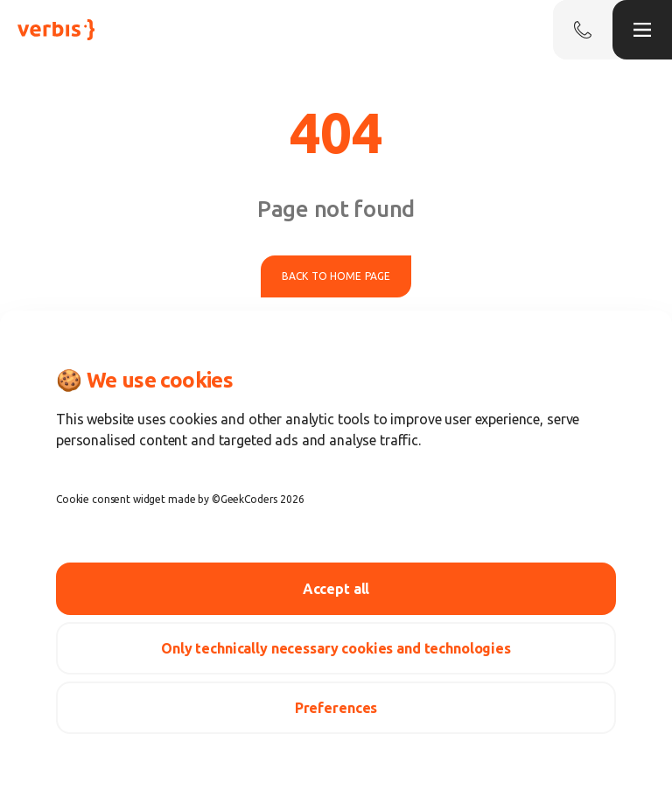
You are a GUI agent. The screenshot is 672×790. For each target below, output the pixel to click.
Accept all (336, 589)
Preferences (336, 708)
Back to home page (336, 276)
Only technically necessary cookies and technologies (336, 648)
